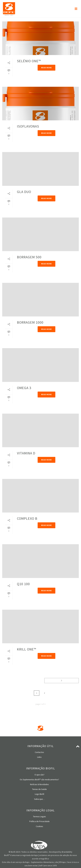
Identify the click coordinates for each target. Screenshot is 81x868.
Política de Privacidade (39, 821)
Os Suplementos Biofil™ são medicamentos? (39, 779)
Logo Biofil (39, 794)
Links (39, 757)
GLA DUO (24, 192)
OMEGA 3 (24, 388)
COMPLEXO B (27, 518)
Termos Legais (39, 816)
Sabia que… (39, 799)
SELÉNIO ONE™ (29, 61)
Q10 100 (23, 584)
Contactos (39, 752)
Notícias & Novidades (39, 784)
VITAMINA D (26, 453)
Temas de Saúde (39, 789)
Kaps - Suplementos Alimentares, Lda (42, 862)
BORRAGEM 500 (29, 257)
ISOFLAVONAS (28, 126)
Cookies (39, 826)
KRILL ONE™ (27, 649)
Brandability (67, 852)
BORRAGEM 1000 (30, 322)
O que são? (39, 775)
